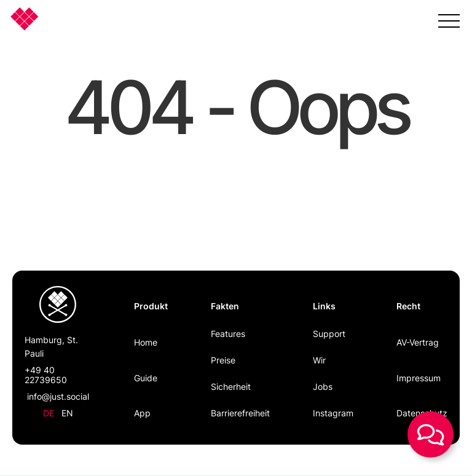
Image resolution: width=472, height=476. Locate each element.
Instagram (333, 413)
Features (228, 334)
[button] (449, 18)
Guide (146, 378)
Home (146, 342)
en (67, 413)
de (49, 413)
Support (329, 334)
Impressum (419, 378)
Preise (223, 360)
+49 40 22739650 (46, 375)
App (142, 413)
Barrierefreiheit (240, 413)
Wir (319, 360)
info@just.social (58, 396)
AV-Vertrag (418, 342)
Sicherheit (231, 387)
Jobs (323, 387)
